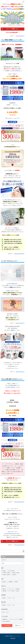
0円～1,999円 (12, 571)
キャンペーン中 (14, 619)
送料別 (16, 582)
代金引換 (18, 589)
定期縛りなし (5, 619)
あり (10, 598)
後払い (18, 591)
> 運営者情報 (12, 638)
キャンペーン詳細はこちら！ (12, 29)
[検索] (23, 551)
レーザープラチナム (8, 200)
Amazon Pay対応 (6, 621)
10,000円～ (14, 575)
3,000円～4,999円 (16, 573)
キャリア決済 (12, 591)
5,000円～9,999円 (6, 575)
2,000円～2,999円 (6, 573)
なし (14, 598)
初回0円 (21, 619)
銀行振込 (5, 591)
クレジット (11, 589)
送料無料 (11, 582)
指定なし (5, 571)
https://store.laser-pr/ (20, 36)
